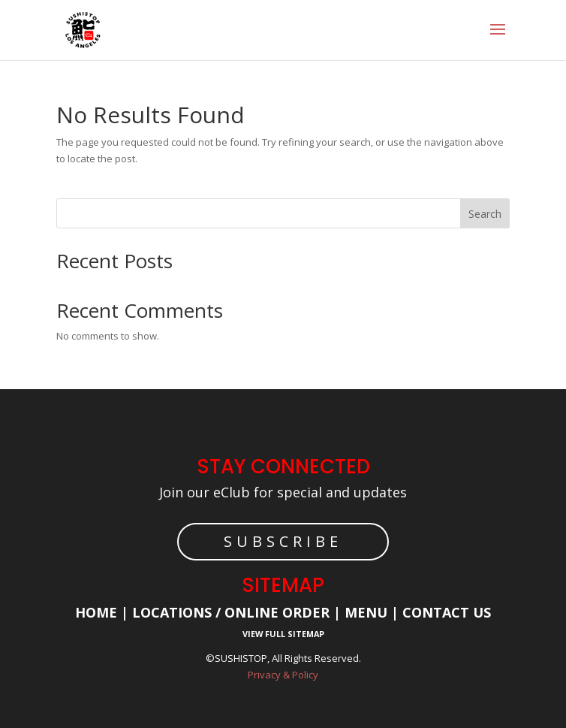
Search (485, 214)
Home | (104, 612)
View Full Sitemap (283, 634)
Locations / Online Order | (236, 612)
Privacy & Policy (283, 675)
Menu (364, 612)
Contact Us (447, 612)
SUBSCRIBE (283, 541)
